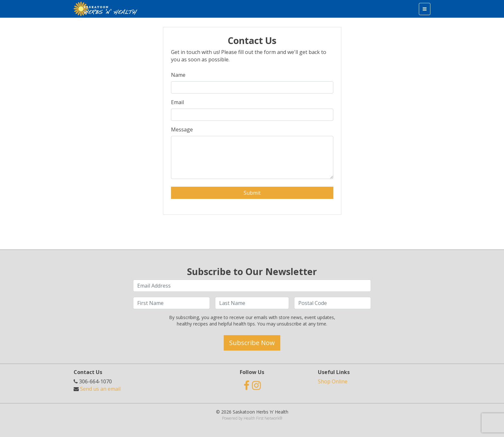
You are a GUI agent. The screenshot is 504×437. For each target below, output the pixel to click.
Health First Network (261, 418)
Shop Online (333, 381)
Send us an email (100, 389)
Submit (252, 193)
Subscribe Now (252, 343)
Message (182, 129)
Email (177, 102)
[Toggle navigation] (425, 9)
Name (178, 75)
